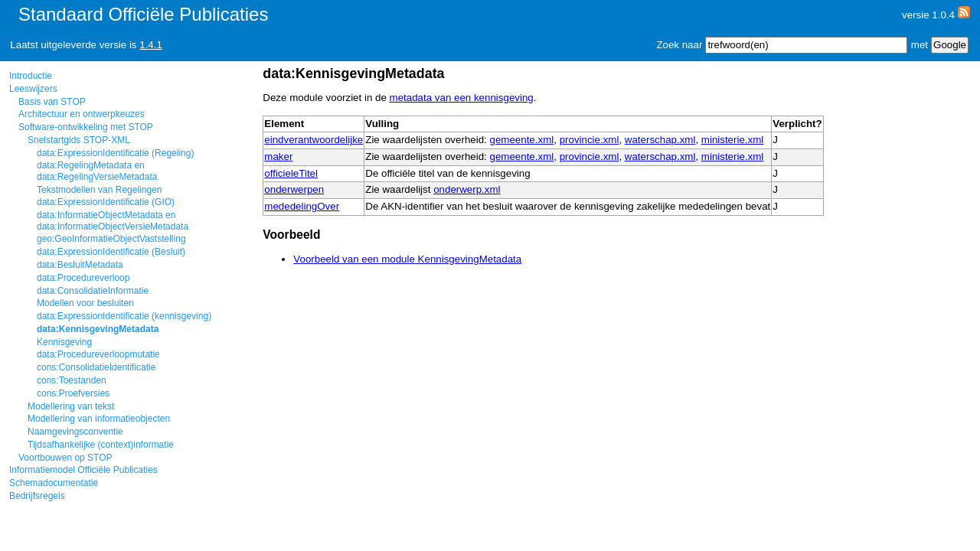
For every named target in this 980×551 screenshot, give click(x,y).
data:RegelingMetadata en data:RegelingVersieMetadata (97, 171)
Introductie (31, 76)
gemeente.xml (522, 140)
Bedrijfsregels (37, 496)
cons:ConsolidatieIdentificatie (96, 367)
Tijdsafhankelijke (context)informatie (101, 445)
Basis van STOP (52, 102)
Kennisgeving (64, 342)
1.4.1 (151, 45)
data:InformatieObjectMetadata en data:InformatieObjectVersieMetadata (113, 220)
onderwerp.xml (467, 189)
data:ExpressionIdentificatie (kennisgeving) (124, 316)
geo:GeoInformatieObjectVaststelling (111, 239)
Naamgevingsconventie (75, 432)
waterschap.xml (660, 140)
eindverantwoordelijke (314, 140)
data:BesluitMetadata (80, 265)
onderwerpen (294, 189)
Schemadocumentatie (54, 483)
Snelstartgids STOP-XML (79, 140)
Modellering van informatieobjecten (99, 419)
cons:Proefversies (73, 393)
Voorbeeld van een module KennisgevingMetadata (407, 259)
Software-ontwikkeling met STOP (86, 127)
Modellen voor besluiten (85, 303)
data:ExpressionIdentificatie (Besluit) (111, 252)
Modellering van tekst (71, 406)
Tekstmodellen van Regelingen (99, 190)
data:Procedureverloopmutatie (98, 354)
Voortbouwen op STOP (65, 458)
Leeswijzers (33, 89)
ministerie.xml (732, 140)
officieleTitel (291, 173)
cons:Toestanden (72, 380)
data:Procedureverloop (83, 278)
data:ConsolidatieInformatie (93, 291)
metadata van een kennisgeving (462, 98)
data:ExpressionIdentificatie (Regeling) (115, 153)
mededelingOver (302, 206)
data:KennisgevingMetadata (98, 329)
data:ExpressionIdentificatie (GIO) (106, 202)
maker (278, 156)
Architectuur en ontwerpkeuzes (82, 114)
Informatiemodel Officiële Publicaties (83, 470)
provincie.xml (590, 140)
